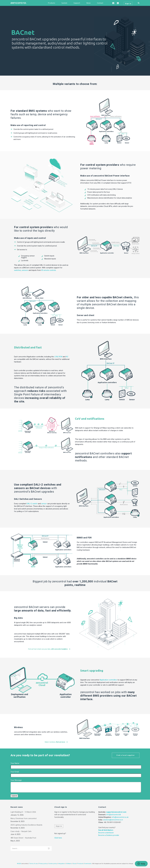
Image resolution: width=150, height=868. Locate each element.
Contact (100, 3)
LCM (56, 357)
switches (18, 270)
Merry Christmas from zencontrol (23, 818)
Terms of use (33, 864)
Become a (109, 835)
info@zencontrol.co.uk (120, 817)
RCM (60, 357)
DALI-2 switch (32, 504)
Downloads (88, 864)
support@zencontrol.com (116, 812)
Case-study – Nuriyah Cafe (21, 831)
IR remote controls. (49, 270)
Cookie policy (53, 864)
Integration (61, 864)
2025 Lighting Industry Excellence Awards (26, 825)
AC (67, 357)
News (89, 3)
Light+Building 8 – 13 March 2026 (23, 812)
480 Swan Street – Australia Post (23, 838)
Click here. (58, 838)
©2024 (19, 864)
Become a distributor (106, 833)
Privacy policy (43, 864)
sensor (44, 504)
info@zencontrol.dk (114, 815)
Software (69, 864)
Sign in (59, 826)
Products (52, 3)
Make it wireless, (56, 742)
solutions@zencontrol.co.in (113, 820)
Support (77, 3)
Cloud (75, 864)
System (64, 3)
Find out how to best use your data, (49, 649)
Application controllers (108, 680)
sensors (25, 270)
